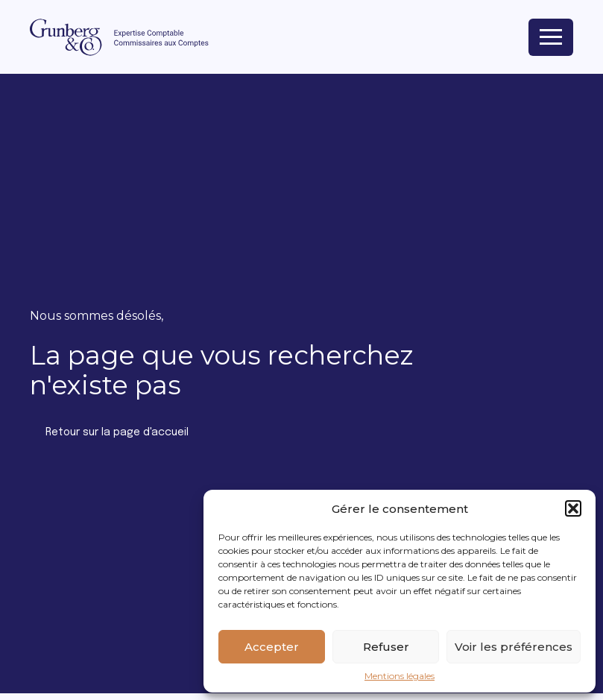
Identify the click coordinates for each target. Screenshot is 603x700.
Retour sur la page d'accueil (117, 432)
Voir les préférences (514, 647)
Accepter (272, 647)
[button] (573, 508)
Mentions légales (400, 676)
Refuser (386, 647)
